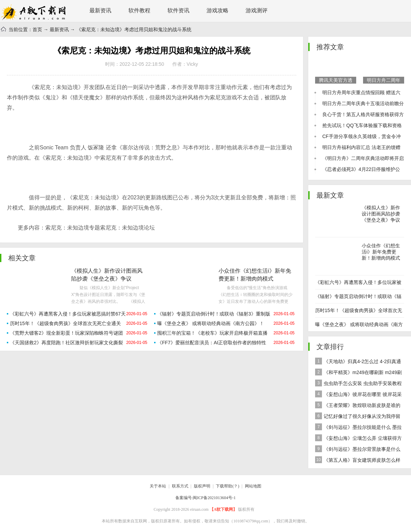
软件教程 (139, 10)
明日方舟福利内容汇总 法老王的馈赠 (361, 147)
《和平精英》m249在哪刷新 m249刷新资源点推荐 (358, 373)
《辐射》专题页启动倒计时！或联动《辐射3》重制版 (214, 314)
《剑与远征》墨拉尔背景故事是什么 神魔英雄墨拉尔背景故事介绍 (358, 450)
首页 (37, 29)
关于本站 (158, 486)
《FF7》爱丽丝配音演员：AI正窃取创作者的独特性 (212, 343)
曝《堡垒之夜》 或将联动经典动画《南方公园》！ (211, 323)
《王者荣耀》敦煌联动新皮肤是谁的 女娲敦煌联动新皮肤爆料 (358, 406)
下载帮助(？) (227, 486)
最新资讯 (100, 10)
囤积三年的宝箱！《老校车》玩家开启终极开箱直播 (212, 333)
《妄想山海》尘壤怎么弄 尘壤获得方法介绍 (358, 439)
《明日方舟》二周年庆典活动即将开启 (363, 158)
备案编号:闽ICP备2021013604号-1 (206, 498)
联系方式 (180, 486)
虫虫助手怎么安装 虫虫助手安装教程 (358, 383)
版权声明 (202, 486)
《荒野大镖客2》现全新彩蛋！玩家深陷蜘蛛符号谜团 (66, 333)
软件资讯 (178, 10)
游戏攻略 (217, 10)
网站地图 (253, 486)
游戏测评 (257, 10)
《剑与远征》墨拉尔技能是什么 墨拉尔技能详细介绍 (358, 428)
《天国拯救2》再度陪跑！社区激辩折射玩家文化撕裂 (66, 343)
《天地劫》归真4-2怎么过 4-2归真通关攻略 (358, 362)
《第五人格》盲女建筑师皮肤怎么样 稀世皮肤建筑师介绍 (358, 461)
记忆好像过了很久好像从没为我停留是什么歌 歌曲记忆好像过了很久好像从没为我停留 (359, 417)
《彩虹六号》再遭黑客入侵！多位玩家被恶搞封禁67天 (68, 314)
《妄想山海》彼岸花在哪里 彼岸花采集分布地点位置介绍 (358, 395)
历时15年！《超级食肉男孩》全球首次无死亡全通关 (65, 323)
